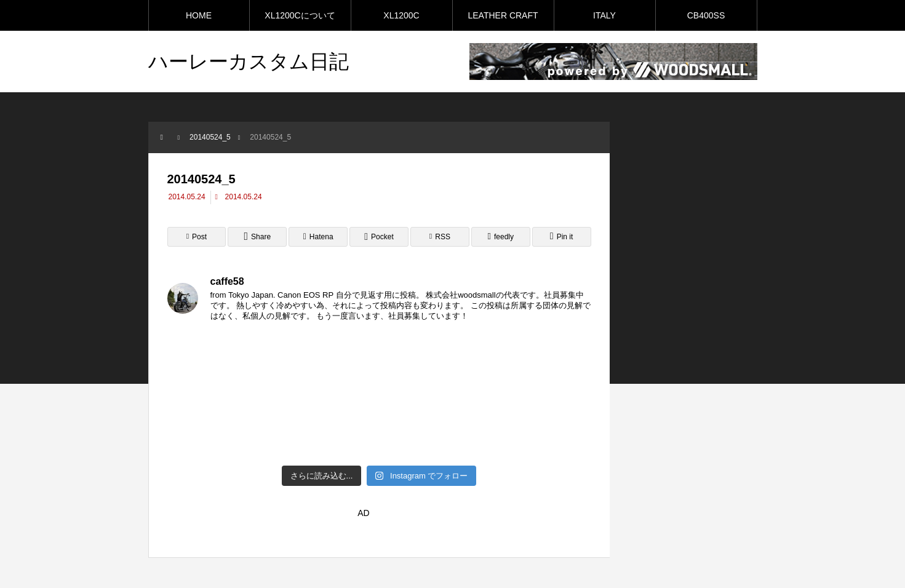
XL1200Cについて (300, 15)
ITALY (604, 15)
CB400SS (706, 15)
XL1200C (401, 15)
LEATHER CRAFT (503, 15)
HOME (199, 15)
